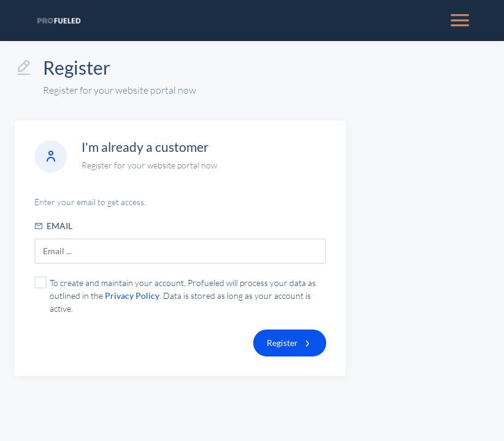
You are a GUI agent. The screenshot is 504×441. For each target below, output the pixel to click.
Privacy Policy (132, 296)
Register (282, 343)
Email (53, 226)
